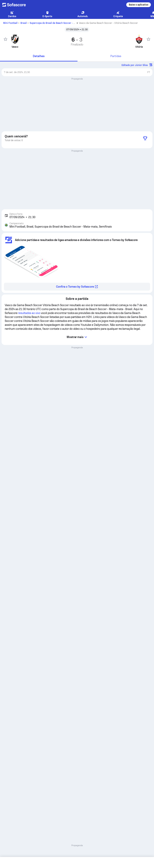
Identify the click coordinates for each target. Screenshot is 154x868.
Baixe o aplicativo (139, 5)
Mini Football (10, 23)
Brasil (24, 23)
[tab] (39, 56)
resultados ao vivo (29, 313)
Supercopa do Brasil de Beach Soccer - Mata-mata (64, 23)
